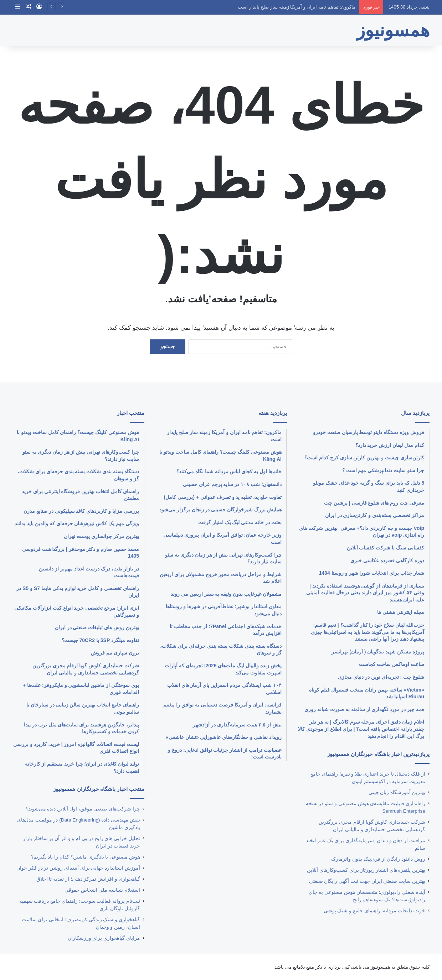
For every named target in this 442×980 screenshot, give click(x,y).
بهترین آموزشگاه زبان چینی (397, 793)
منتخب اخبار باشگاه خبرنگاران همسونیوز (99, 789)
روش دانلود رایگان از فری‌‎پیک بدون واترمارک (378, 859)
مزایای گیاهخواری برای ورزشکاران (104, 938)
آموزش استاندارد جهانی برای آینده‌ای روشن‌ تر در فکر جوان (78, 868)
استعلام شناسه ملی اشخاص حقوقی (102, 890)
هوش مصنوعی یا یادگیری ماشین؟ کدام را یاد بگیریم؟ (86, 857)
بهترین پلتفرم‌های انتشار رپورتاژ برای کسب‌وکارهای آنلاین (366, 870)
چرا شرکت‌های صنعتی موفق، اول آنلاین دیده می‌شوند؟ (83, 809)
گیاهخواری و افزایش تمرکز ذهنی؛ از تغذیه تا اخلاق (88, 879)
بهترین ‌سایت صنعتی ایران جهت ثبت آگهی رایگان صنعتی (367, 881)
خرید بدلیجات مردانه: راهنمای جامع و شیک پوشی (374, 911)
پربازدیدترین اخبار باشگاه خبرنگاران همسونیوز (378, 754)
